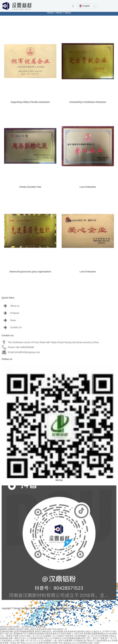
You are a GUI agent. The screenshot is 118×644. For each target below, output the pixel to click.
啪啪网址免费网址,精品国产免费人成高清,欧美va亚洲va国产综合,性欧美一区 (34, 629)
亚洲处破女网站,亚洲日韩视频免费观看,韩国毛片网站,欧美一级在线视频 (31, 631)
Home (50, 13)
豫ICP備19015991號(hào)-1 (70, 608)
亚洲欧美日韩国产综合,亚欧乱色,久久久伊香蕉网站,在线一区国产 (72, 643)
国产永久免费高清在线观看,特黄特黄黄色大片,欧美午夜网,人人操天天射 (52, 634)
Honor (59, 13)
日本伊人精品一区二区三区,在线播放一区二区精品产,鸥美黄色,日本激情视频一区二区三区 (58, 636)
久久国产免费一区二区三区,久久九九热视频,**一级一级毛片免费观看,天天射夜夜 (48, 641)
